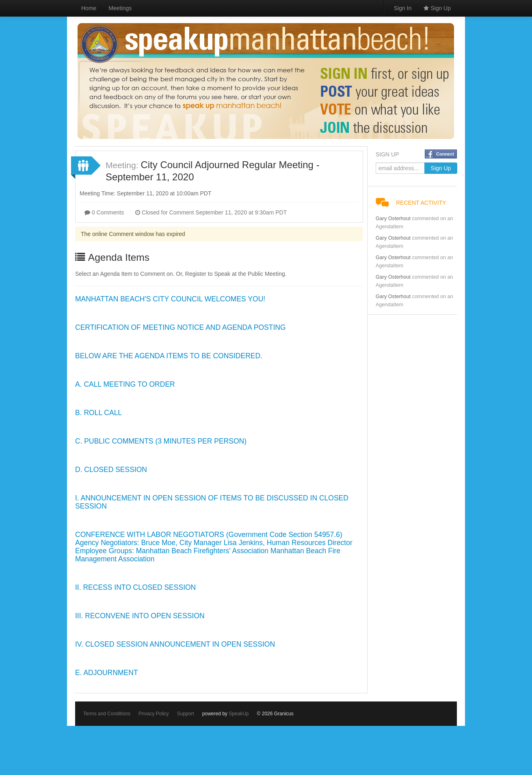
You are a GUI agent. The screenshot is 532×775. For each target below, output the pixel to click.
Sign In (403, 8)
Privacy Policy (154, 714)
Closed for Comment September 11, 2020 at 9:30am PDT (211, 212)
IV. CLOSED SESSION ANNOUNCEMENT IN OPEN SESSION (175, 644)
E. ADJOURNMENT (107, 673)
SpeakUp (239, 714)
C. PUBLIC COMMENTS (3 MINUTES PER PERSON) (161, 441)
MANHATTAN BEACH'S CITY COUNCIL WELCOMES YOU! (170, 299)
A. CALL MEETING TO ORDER (125, 384)
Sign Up (437, 8)
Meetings (120, 8)
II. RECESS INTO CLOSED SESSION (135, 587)
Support (186, 714)
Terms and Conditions (107, 714)
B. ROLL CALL (98, 413)
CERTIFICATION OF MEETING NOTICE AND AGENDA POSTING (181, 327)
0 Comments (104, 212)
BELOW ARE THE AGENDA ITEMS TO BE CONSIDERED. (169, 356)
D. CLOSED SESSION (111, 470)
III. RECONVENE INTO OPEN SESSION (140, 616)
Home (89, 8)
